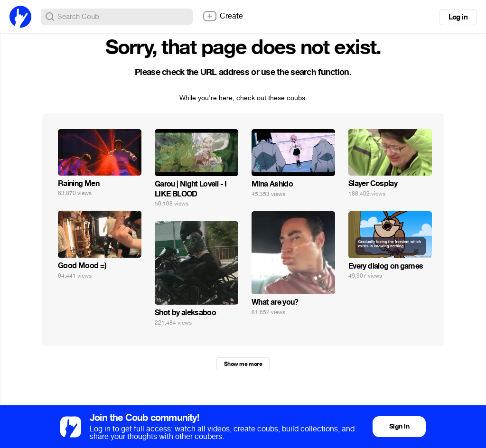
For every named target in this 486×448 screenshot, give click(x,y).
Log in (458, 17)
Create (223, 16)
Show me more (243, 364)
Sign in (399, 426)
